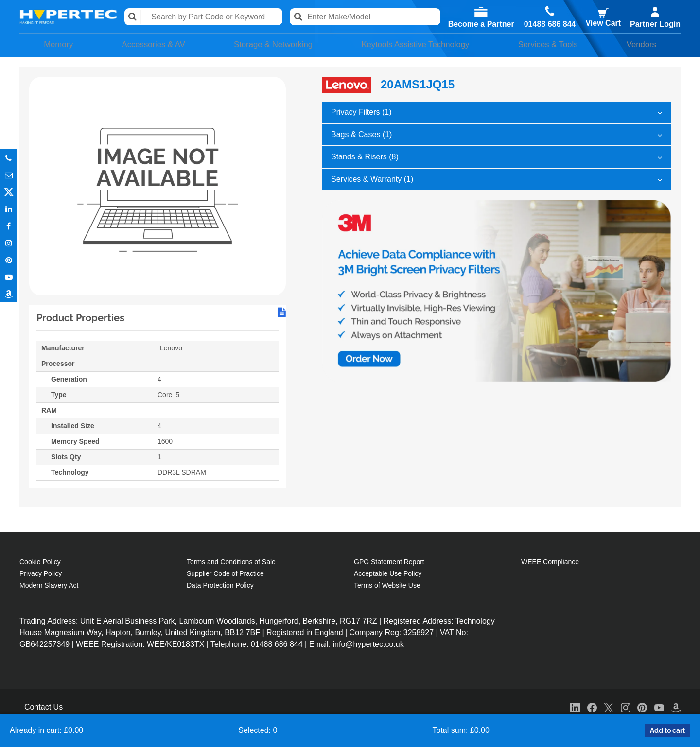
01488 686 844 (550, 24)
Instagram (9, 243)
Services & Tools (554, 44)
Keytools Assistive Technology (416, 44)
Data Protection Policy (220, 584)
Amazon (9, 294)
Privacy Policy (41, 572)
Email (9, 175)
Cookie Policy (40, 560)
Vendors (644, 44)
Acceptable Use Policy (388, 572)
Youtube (9, 277)
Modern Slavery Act (49, 584)
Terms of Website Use (387, 584)
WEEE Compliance (550, 560)
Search (134, 17)
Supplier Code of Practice (225, 572)
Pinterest (9, 260)
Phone (9, 158)
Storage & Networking (268, 44)
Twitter (9, 192)
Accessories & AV (147, 44)
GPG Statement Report (389, 560)
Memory (55, 44)
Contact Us (44, 705)
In (9, 209)
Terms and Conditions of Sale (231, 560)
